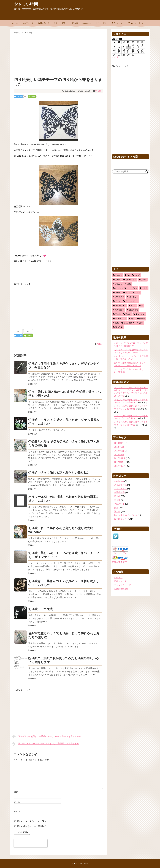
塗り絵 (117, 500)
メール (17, 802)
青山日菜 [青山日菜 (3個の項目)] (119, 327)
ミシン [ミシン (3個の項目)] (134, 306)
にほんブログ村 (119, 553)
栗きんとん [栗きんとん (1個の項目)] (140, 314)
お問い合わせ (44, 23)
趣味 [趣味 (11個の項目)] (141, 323)
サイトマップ (117, 23)
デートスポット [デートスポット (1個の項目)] (132, 301)
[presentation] (31, 843)
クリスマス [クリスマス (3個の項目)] (120, 297)
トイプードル (101, 23)
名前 (16, 792)
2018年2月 (119, 451)
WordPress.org (121, 589)
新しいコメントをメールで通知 (32, 821)
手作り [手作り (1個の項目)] (128, 314)
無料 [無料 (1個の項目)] (133, 319)
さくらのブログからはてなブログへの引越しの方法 (131, 393)
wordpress (87, 23)
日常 (56, 23)
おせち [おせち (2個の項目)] (118, 280)
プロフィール (28, 23)
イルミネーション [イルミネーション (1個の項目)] (133, 293)
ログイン (118, 578)
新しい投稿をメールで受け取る (32, 826)
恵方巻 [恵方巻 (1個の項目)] (118, 314)
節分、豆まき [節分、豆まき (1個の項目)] (129, 323)
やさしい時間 (26, 4)
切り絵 (65, 23)
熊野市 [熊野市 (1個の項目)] (142, 319)
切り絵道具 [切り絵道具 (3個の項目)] (120, 310)
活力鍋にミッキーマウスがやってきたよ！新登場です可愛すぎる (46, 744)
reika (99, 344)
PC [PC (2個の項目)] (128, 275)
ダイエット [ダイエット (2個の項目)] (134, 297)
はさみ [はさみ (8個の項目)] (145, 288)
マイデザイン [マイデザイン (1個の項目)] (121, 306)
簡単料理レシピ (121, 519)
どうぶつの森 (120, 485)
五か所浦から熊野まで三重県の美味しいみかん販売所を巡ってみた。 (48, 737)
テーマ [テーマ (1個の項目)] (118, 301)
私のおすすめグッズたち (126, 515)
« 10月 (115, 57)
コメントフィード (123, 585)
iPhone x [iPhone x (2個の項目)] (119, 275)
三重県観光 (119, 492)
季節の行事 (119, 504)
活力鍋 (75, 23)
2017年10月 (120, 466)
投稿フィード (120, 581)
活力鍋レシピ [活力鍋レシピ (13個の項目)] (121, 319)
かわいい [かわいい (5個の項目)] (119, 284)
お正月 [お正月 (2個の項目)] (144, 280)
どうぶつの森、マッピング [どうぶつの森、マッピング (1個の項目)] (126, 288)
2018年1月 (119, 455)
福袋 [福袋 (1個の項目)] (117, 323)
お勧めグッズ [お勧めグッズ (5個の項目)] (131, 280)
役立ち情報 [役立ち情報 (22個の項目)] (134, 310)
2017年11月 (120, 462)
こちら (44, 261)
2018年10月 (120, 443)
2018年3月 (119, 447)
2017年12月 (120, 458)
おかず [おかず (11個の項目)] (137, 275)
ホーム (15, 23)
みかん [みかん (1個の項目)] (118, 293)
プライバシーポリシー (136, 23)
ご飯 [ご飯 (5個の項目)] (129, 284)
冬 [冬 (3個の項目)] (142, 306)
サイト (17, 812)
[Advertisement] (58, 55)
